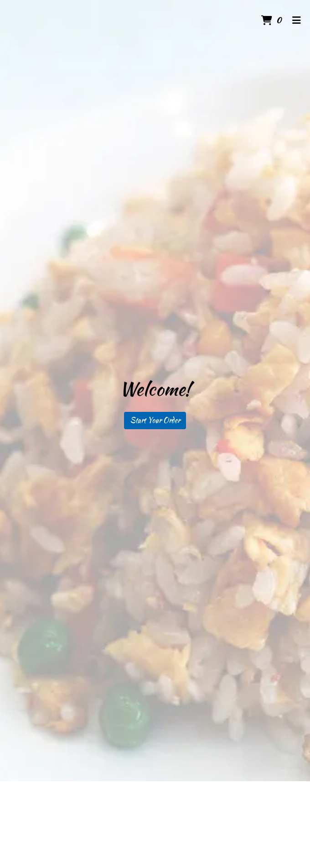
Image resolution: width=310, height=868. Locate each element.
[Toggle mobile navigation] (297, 21)
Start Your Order (155, 420)
